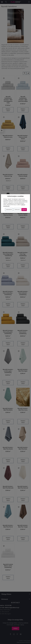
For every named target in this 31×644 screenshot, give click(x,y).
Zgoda (24, 210)
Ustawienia (9, 210)
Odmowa (17, 210)
